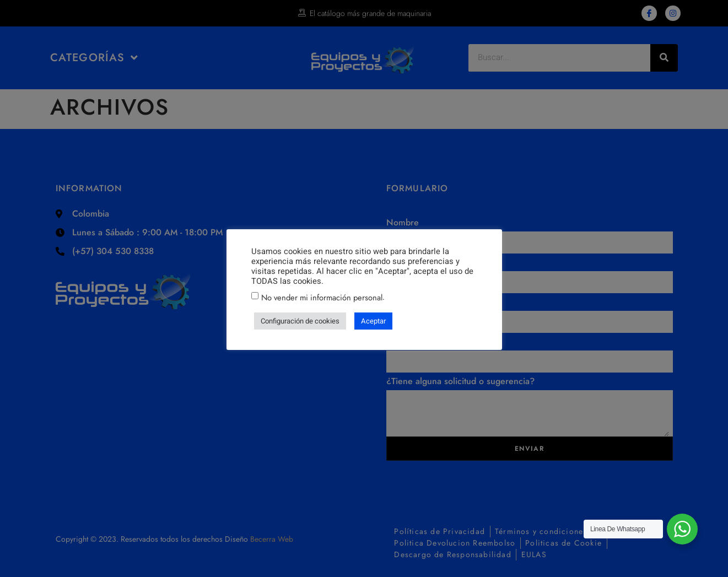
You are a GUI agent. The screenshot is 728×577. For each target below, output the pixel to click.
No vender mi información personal (322, 297)
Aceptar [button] (373, 321)
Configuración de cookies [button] (300, 321)
